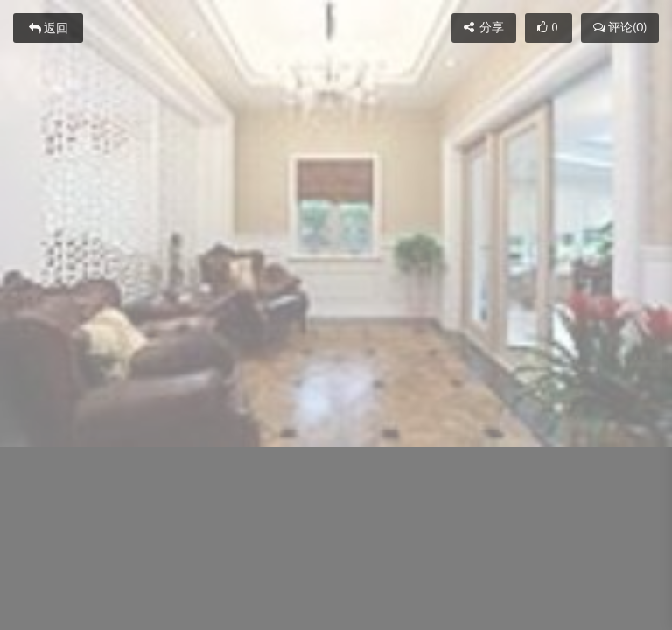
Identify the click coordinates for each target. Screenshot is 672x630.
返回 (49, 28)
